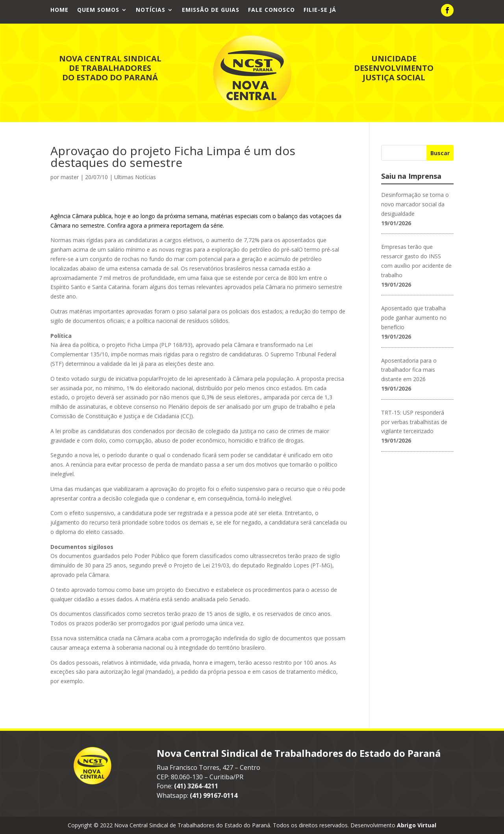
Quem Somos (98, 10)
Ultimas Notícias (135, 177)
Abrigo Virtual (417, 825)
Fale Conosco (271, 10)
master (70, 177)
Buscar (440, 153)
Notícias (151, 10)
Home (59, 10)
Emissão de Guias (211, 10)
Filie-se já (320, 10)
